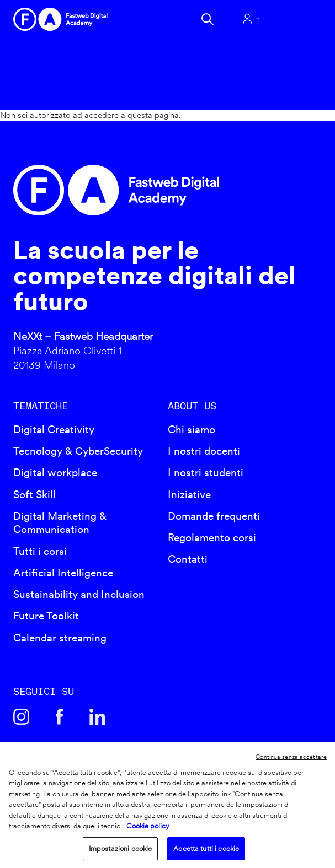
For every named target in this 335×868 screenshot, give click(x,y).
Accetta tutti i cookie (206, 848)
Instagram (21, 717)
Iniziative (189, 495)
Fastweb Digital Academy (131, 190)
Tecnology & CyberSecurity (78, 451)
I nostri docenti (204, 451)
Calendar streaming (60, 638)
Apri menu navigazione (294, 19)
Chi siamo (192, 430)
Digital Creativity (54, 430)
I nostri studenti (206, 473)
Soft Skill (34, 495)
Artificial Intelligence (63, 573)
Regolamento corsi (212, 538)
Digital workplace (55, 473)
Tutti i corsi (40, 551)
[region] (167, 805)
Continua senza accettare (291, 757)
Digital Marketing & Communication (60, 523)
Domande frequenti (214, 516)
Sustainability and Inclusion (79, 594)
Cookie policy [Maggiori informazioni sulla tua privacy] (148, 826)
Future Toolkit (46, 616)
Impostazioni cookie (120, 848)
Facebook (59, 717)
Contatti (188, 559)
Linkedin (97, 717)
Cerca (208, 19)
